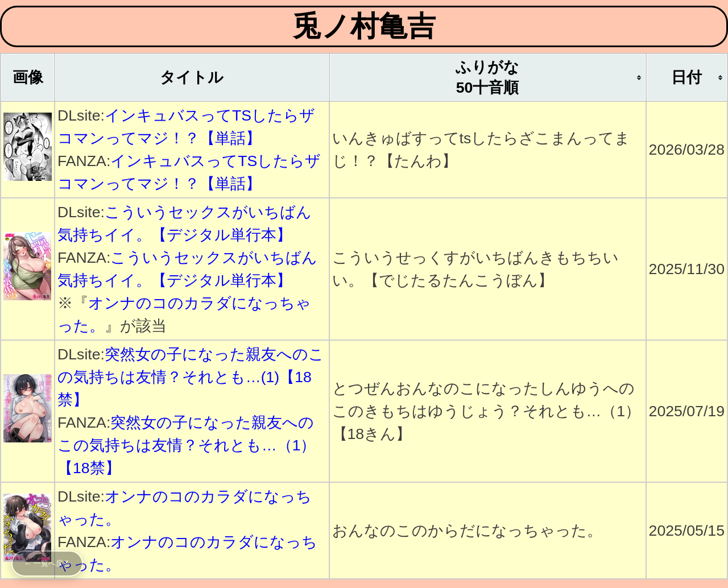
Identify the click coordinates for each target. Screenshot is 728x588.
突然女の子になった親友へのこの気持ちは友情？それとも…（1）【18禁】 (187, 445)
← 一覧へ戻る (47, 563)
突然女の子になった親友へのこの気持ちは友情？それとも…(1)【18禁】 (191, 377)
